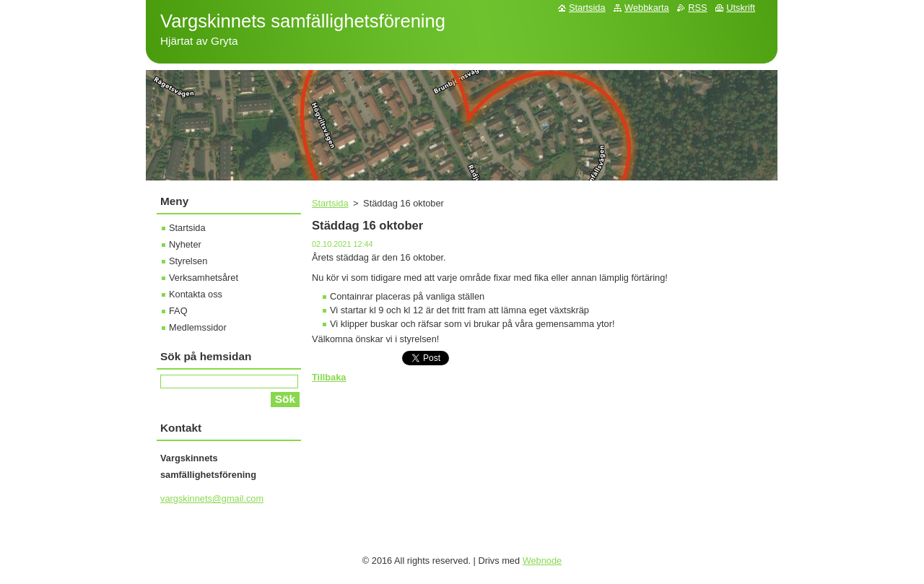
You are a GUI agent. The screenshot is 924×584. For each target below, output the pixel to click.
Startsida (330, 203)
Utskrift (741, 8)
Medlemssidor (198, 327)
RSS (697, 8)
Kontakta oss (196, 294)
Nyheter (185, 244)
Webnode (542, 561)
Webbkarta (647, 8)
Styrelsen (188, 261)
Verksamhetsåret (204, 278)
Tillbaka (329, 377)
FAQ (178, 311)
